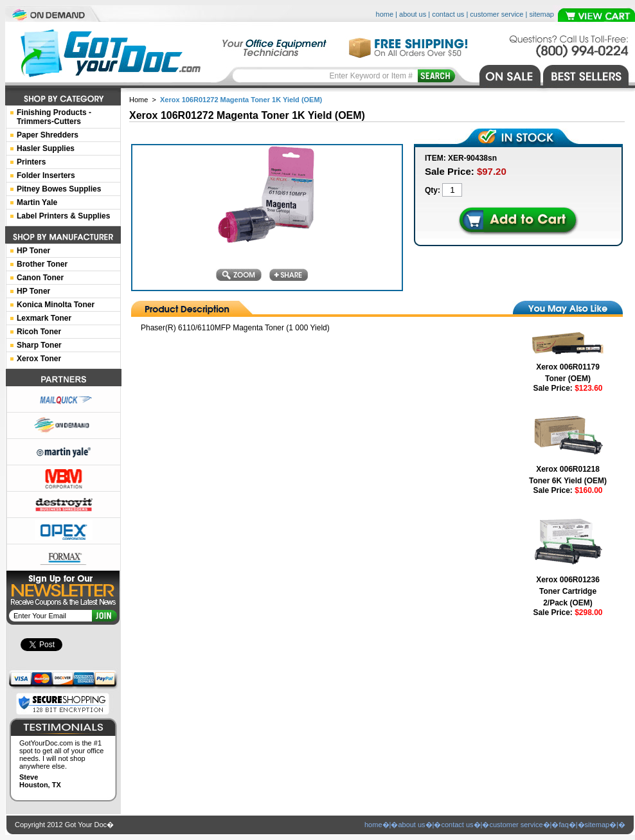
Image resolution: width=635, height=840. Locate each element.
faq (563, 825)
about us (413, 14)
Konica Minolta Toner (56, 305)
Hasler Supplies (46, 148)
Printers (31, 162)
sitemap (541, 14)
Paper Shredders (48, 135)
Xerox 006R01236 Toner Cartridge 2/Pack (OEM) (568, 591)
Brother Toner (42, 264)
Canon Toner (40, 278)
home (385, 14)
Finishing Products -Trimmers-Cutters (54, 117)
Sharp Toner (39, 345)
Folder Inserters (46, 175)
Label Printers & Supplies (63, 216)
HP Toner (33, 251)
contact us (448, 14)
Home (139, 100)
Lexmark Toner (44, 318)
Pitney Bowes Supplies (59, 189)
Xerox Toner (39, 359)
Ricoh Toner (39, 332)
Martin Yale (37, 202)
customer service (496, 14)
